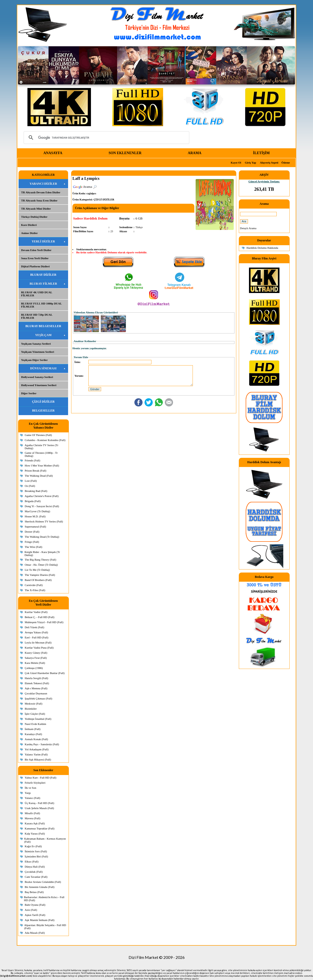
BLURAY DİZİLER (43, 275)
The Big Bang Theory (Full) (40, 560)
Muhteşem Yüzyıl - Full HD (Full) (44, 622)
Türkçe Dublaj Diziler (34, 217)
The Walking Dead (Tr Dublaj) (42, 537)
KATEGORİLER (43, 175)
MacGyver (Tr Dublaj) (37, 511)
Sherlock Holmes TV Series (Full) (44, 521)
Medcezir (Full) (33, 704)
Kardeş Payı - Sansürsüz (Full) (42, 744)
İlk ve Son (30, 788)
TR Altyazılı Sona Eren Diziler (39, 200)
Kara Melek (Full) (35, 663)
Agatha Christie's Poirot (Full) (42, 496)
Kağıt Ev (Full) (33, 846)
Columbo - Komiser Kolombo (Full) (45, 440)
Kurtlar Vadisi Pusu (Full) (39, 648)
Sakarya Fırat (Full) (36, 658)
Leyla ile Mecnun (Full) (38, 642)
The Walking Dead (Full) (39, 476)
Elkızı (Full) (32, 861)
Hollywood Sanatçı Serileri (37, 377)
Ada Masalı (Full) (35, 933)
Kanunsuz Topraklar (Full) (40, 828)
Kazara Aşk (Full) (35, 823)
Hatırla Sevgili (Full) (36, 678)
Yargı (28, 793)
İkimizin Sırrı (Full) (36, 851)
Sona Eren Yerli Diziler (35, 258)
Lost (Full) (31, 481)
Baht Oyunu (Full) (35, 905)
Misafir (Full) (32, 813)
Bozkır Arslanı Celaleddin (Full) (43, 882)
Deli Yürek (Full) (34, 627)
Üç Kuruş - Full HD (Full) (39, 803)
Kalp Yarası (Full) (35, 833)
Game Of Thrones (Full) (38, 435)
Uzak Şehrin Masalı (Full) (39, 808)
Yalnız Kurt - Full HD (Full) (40, 778)
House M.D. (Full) (35, 516)
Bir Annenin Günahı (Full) (40, 887)
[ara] (106, 138)
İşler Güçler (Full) (35, 714)
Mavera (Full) (32, 818)
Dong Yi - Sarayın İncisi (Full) (42, 506)
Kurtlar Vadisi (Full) (36, 612)
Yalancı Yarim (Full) (36, 754)
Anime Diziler (29, 233)
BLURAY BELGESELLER (43, 326)
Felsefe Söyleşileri (35, 783)
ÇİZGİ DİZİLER (43, 402)
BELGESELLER (43, 411)
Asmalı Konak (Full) (36, 739)
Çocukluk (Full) (34, 872)
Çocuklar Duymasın (36, 693)
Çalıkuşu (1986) (34, 668)
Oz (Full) (30, 486)
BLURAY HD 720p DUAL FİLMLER (37, 316)
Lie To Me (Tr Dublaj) (37, 570)
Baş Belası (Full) (34, 892)
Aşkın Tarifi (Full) (35, 915)
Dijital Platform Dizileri (35, 266)
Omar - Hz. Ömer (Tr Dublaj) (41, 565)
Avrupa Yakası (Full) (36, 632)
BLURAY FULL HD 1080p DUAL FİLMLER (42, 305)
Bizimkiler (31, 709)
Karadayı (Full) (33, 734)
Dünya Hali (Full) (35, 867)
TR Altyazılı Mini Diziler (36, 209)
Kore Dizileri (29, 225)
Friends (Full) (32, 460)
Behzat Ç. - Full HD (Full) (40, 617)
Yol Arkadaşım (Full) (37, 749)
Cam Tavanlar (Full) (36, 877)
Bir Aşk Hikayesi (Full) (38, 759)
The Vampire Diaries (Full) (40, 575)
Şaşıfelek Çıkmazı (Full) (38, 698)
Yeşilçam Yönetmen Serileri (38, 352)
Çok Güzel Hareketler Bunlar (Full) (45, 673)
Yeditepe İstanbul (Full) (38, 719)
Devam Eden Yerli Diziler (36, 250)
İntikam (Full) (33, 729)
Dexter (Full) (32, 532)
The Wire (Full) (33, 547)
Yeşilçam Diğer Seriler (34, 360)
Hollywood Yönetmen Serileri (39, 385)
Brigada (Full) (33, 501)
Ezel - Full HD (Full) (36, 637)
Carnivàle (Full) (34, 585)
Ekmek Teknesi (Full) (37, 683)
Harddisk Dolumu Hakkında (262, 248)
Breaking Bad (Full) (36, 491)
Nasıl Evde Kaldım (35, 724)
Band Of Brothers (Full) (38, 580)
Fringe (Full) (32, 542)
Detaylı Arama (248, 228)
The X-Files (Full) (35, 590)
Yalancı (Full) (32, 798)
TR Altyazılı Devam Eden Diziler (41, 192)
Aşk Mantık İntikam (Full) (40, 920)
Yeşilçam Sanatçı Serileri (36, 344)
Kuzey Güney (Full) (36, 653)
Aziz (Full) (31, 910)
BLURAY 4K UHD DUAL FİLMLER (37, 294)
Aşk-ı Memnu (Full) (36, 688)
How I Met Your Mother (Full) (42, 465)
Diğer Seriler (29, 393)
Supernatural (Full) (35, 526)
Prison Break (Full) (35, 471)
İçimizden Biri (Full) (36, 856)
